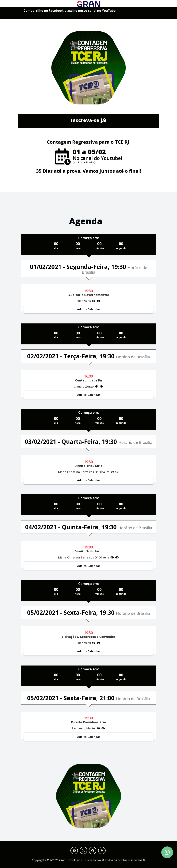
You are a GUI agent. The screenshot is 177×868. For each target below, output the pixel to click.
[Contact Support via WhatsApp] (167, 852)
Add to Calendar (89, 309)
